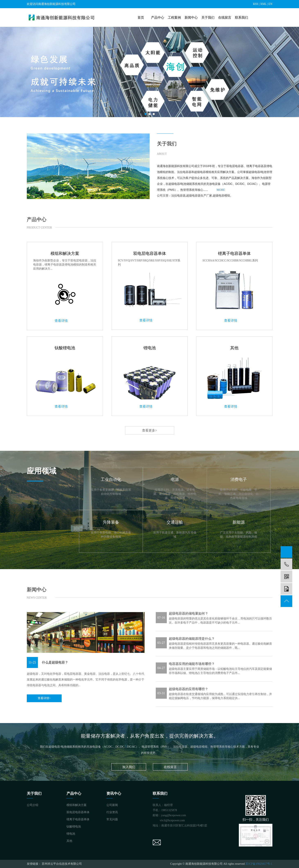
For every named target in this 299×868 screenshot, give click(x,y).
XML (263, 4)
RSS (256, 4)
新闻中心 (191, 18)
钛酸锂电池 (74, 827)
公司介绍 (33, 805)
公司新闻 (112, 805)
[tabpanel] (149, 72)
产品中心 (158, 18)
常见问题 (112, 819)
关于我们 (208, 18)
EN (270, 4)
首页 (141, 18)
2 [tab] (150, 113)
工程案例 (174, 18)
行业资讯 (112, 812)
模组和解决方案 (77, 805)
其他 (69, 841)
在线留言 (225, 18)
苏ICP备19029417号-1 (259, 864)
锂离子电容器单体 (78, 819)
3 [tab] (154, 113)
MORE (221, 190)
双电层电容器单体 (78, 812)
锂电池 (71, 834)
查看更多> (149, 430)
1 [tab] (146, 113)
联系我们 (241, 18)
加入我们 (129, 767)
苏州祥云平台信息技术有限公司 (62, 864)
